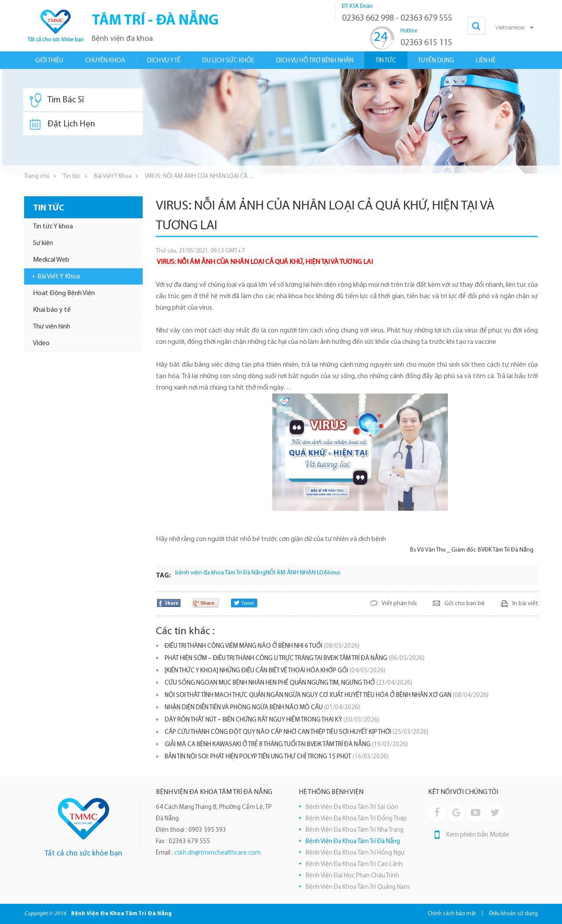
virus (335, 573)
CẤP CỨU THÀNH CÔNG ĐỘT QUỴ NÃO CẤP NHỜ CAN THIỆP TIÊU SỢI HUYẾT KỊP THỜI (297, 732)
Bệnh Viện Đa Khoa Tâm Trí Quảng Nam (358, 887)
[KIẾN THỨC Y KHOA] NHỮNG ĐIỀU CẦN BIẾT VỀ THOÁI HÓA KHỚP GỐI (275, 671)
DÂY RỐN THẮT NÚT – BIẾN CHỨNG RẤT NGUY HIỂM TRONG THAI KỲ (272, 720)
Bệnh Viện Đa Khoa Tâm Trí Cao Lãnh (354, 864)
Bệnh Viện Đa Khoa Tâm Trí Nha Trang (355, 830)
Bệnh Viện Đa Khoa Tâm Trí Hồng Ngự (355, 853)
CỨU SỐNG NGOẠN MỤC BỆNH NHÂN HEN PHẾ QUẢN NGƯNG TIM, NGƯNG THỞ (288, 683)
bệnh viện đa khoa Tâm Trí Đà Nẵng (220, 573)
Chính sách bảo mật (452, 914)
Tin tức (72, 176)
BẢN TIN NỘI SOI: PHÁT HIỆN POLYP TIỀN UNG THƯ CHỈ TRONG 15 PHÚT (277, 757)
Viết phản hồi (399, 604)
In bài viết (525, 604)
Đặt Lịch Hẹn (62, 124)
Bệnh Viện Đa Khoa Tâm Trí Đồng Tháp (356, 819)
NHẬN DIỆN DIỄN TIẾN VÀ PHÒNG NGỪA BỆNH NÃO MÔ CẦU (262, 708)
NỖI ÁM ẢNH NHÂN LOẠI (297, 573)
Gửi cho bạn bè (465, 604)
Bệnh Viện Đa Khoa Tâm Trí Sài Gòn (352, 807)
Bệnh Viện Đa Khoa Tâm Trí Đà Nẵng (353, 842)
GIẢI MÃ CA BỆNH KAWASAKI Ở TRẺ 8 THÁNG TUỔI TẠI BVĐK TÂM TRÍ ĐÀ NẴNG (286, 745)
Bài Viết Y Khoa (113, 176)
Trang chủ (37, 176)
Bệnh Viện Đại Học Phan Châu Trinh (352, 876)
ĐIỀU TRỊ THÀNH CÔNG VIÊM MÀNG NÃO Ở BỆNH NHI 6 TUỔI (262, 646)
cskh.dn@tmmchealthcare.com (218, 853)
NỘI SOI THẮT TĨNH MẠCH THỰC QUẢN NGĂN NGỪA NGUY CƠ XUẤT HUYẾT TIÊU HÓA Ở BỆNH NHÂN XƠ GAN (327, 695)
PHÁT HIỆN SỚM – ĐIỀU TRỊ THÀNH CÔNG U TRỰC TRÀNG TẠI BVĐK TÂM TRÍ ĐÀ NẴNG (295, 659)
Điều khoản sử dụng (513, 914)
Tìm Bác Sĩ (57, 100)
